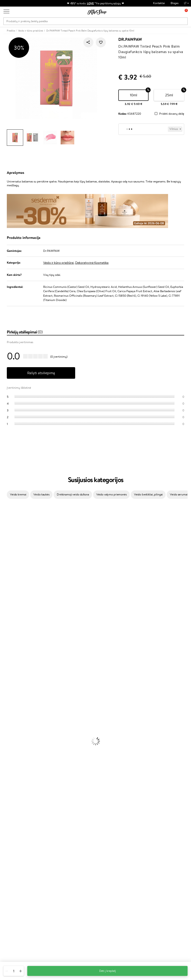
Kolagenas (6, 801)
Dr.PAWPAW (130, 39)
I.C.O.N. (5, 544)
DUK (10, 870)
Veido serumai (179, 494)
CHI (3, 642)
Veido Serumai (9, 734)
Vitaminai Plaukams (12, 796)
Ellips (3, 593)
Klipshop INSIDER (18, 865)
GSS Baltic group (80, 877)
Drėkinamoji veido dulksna (73, 494)
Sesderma (6, 531)
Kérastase (6, 527)
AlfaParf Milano (10, 655)
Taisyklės (12, 852)
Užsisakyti (159, 874)
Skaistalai (6, 787)
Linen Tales (7, 566)
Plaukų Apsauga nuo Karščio (18, 717)
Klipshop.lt (14, 847)
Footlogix (6, 637)
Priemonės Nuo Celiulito (16, 743)
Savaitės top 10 (77, 856)
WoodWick (7, 562)
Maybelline (7, 549)
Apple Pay (13, 861)
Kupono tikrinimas (49, 874)
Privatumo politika (18, 856)
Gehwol (5, 584)
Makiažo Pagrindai (11, 761)
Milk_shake (7, 513)
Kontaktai (159, 3)
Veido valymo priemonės (112, 494)
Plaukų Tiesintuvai (11, 708)
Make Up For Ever (11, 672)
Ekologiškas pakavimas (113, 831)
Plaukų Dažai (8, 721)
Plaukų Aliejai (8, 699)
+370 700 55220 (14, 919)
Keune (4, 580)
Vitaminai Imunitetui (13, 823)
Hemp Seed (7, 659)
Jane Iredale (8, 540)
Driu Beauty (8, 597)
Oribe (4, 624)
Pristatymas (45, 865)
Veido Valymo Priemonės (16, 739)
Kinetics (5, 633)
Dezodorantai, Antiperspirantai (19, 748)
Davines (5, 509)
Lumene (5, 677)
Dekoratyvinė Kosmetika (92, 263)
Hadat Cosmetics (11, 615)
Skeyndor (6, 606)
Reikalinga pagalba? (16, 914)
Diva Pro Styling (10, 610)
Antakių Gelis (8, 765)
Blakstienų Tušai (10, 783)
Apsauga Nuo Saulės (13, 752)
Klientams (45, 847)
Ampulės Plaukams (12, 703)
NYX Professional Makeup (16, 575)
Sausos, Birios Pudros (13, 774)
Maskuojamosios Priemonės (17, 770)
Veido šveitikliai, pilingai (148, 494)
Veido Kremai (9, 725)
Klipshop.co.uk (77, 886)
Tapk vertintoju (78, 852)
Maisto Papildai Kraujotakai (17, 827)
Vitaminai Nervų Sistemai (16, 818)
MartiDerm (7, 557)
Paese (4, 588)
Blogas (175, 3)
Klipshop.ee (75, 891)
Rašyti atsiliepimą (41, 373)
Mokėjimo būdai (47, 861)
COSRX (5, 571)
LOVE (91, 3)
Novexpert (7, 681)
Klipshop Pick (77, 870)
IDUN (4, 663)
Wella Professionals (12, 602)
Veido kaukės (41, 494)
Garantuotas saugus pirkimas (163, 831)
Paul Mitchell (8, 668)
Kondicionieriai (9, 695)
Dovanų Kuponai (48, 870)
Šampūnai (6, 690)
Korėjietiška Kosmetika (14, 756)
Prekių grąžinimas (64, 831)
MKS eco (6, 628)
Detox (4, 814)
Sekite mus (10, 943)
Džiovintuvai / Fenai (12, 712)
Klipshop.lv (75, 882)
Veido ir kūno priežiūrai (58, 263)
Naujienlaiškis (157, 847)
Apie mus (43, 852)
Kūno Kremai (8, 730)
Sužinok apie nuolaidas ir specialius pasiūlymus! (163, 854)
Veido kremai (18, 494)
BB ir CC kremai (10, 778)
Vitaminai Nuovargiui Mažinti (18, 805)
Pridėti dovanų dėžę (172, 114)
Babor (4, 518)
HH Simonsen (9, 650)
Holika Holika (8, 646)
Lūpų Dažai (7, 792)
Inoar (3, 522)
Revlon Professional (12, 619)
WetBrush (6, 535)
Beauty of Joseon (11, 553)
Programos (76, 847)
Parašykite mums (14, 927)
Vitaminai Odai (9, 809)
